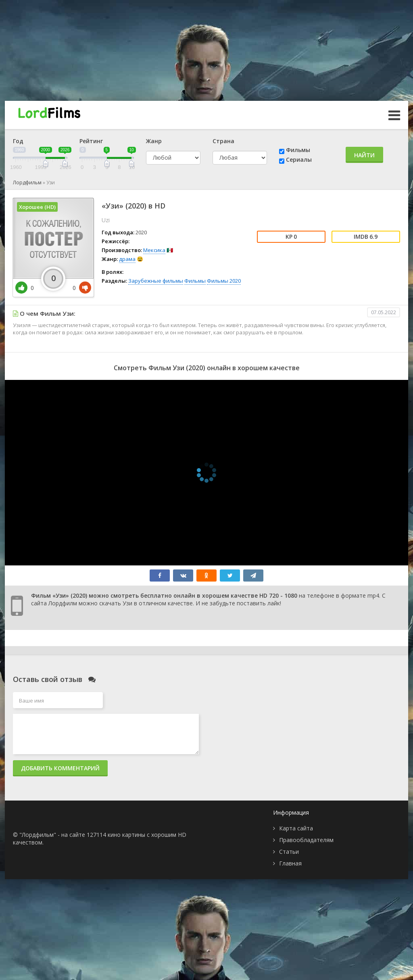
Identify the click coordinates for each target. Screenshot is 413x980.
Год (18, 141)
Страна (223, 141)
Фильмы (298, 150)
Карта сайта (296, 828)
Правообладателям (306, 840)
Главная (290, 863)
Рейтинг (91, 141)
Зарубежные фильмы (156, 281)
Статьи (289, 852)
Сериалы (299, 160)
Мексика (154, 250)
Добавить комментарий (60, 768)
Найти (364, 155)
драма (127, 259)
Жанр (154, 141)
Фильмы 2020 (224, 281)
